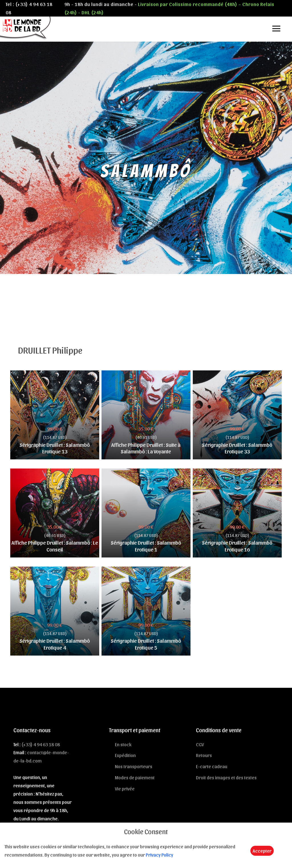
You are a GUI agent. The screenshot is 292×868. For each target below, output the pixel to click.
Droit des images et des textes (226, 777)
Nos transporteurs (134, 766)
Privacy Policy (159, 855)
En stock (123, 744)
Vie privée (125, 788)
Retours (204, 755)
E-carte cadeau (212, 766)
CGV (200, 744)
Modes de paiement (135, 777)
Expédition (125, 755)
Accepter (262, 851)
